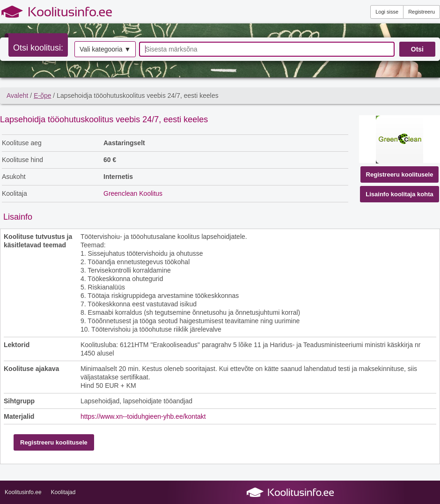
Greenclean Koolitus (133, 193)
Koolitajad (63, 492)
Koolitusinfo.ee (23, 492)
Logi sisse (387, 12)
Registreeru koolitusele (400, 174)
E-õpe (42, 96)
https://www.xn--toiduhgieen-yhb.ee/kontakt (143, 416)
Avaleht (17, 96)
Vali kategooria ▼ (105, 49)
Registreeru (422, 12)
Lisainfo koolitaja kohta (399, 194)
